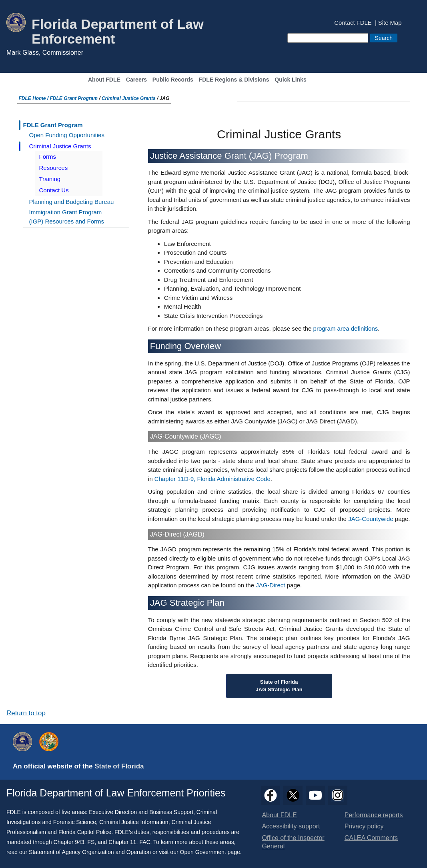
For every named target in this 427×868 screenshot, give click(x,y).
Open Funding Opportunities (67, 135)
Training (50, 179)
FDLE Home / (34, 98)
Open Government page (210, 852)
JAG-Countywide (371, 519)
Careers (136, 80)
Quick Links (290, 80)
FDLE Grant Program (74, 98)
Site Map (390, 23)
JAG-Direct (270, 585)
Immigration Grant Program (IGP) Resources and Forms (67, 217)
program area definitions (346, 328)
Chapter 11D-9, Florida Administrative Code (212, 479)
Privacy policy (364, 826)
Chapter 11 (122, 842)
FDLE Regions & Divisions (234, 80)
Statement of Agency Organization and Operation (90, 852)
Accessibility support (291, 826)
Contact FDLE (353, 23)
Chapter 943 (69, 842)
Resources (54, 168)
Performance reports (374, 815)
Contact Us (54, 190)
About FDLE (104, 80)
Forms (48, 157)
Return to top (26, 713)
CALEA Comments (371, 838)
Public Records (173, 80)
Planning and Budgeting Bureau (72, 202)
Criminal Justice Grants (129, 98)
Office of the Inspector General (293, 842)
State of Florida (119, 766)
